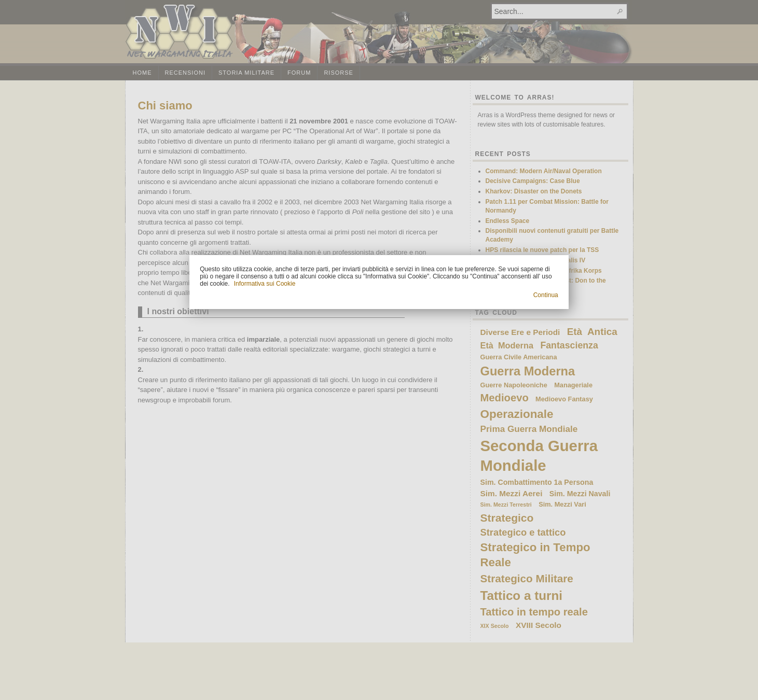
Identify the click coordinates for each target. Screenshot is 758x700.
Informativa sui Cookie (265, 284)
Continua (546, 295)
